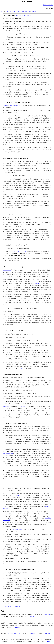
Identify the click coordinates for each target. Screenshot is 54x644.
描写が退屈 (38, 283)
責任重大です (19, 495)
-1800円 (19, 11)
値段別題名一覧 (26, 11)
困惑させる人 (34, 633)
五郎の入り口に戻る (48, 5)
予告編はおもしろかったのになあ (13, 106)
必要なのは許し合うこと (18, 529)
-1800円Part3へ (19, 15)
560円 (15, 11)
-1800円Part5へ (27, 15)
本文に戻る (33, 617)
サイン (6, 276)
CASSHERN (6, 407)
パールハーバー (33, 580)
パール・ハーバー (21, 368)
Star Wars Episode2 (23, 407)
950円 (11, 11)
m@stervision (47, 615)
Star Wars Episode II (8, 453)
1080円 (7, 11)
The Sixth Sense (7, 270)
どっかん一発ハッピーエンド (20, 251)
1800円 (2, 11)
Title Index (33, 11)
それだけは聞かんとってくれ (16, 633)
